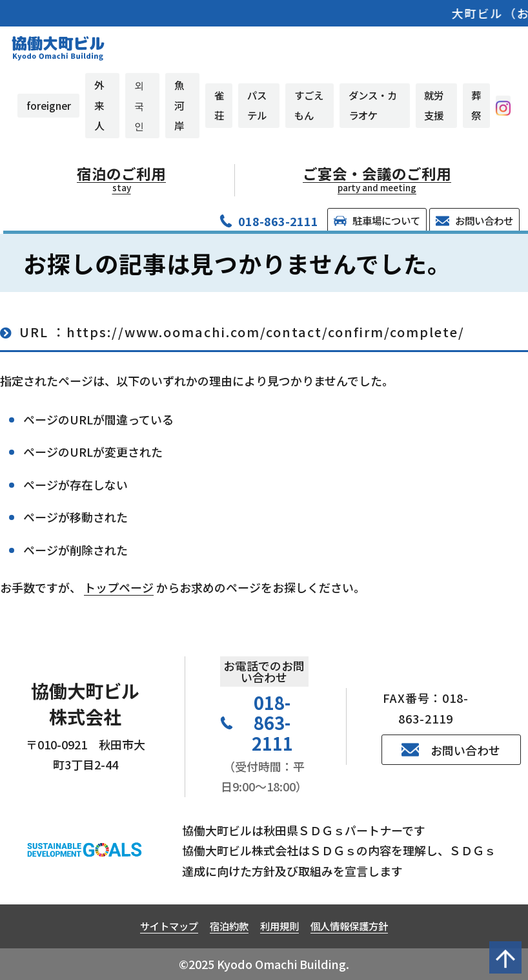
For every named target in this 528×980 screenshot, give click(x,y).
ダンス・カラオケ (373, 105)
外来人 (99, 105)
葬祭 (476, 105)
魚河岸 (179, 105)
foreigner (49, 105)
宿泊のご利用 (122, 179)
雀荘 (219, 105)
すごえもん (309, 105)
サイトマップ (169, 926)
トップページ (119, 587)
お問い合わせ (474, 220)
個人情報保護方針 (349, 926)
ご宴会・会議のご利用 (377, 179)
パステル (257, 105)
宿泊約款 (229, 926)
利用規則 (279, 926)
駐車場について (377, 220)
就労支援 (434, 105)
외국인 (139, 105)
